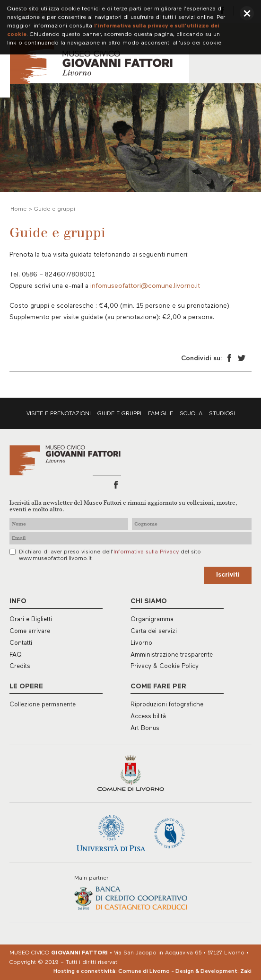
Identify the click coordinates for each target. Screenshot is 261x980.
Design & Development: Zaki (213, 971)
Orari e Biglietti (31, 619)
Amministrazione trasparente (172, 655)
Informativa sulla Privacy (146, 552)
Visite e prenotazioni (59, 414)
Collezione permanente (43, 705)
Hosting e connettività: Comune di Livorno (112, 971)
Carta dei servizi (154, 631)
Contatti (21, 643)
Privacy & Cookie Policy (165, 666)
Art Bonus (145, 728)
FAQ (16, 655)
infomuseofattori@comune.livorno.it (145, 286)
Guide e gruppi (119, 414)
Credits (20, 666)
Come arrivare (30, 631)
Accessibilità (148, 717)
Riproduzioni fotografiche (167, 705)
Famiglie (161, 414)
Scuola (191, 414)
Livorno (141, 643)
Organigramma (152, 619)
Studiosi (222, 414)
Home (18, 209)
